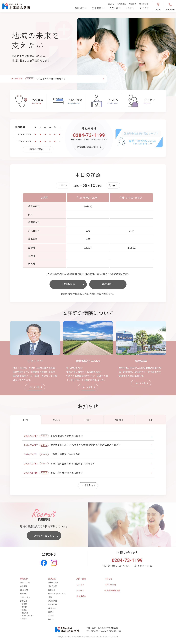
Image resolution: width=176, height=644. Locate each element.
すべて (25, 420)
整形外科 (52, 608)
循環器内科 (53, 601)
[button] (113, 185)
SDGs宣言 (24, 590)
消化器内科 (53, 605)
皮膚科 (51, 612)
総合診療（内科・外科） (58, 594)
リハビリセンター (28, 616)
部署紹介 (24, 601)
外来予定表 (53, 586)
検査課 (24, 610)
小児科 (51, 616)
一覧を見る (89, 485)
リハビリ (130, 8)
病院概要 (24, 586)
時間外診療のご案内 (90, 147)
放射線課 (25, 613)
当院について (25, 582)
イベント (88, 420)
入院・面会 (115, 8)
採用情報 (144, 4)
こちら (109, 274)
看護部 (24, 604)
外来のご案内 (40, 149)
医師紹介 (52, 590)
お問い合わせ (170, 6)
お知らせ (111, 4)
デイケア (144, 8)
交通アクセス (25, 597)
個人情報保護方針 (112, 591)
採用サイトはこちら (46, 536)
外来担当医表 (73, 284)
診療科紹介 (113, 284)
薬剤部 (24, 607)
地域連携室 (122, 4)
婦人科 (51, 619)
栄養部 (24, 619)
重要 (151, 420)
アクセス (158, 6)
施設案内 (133, 4)
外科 (50, 597)
